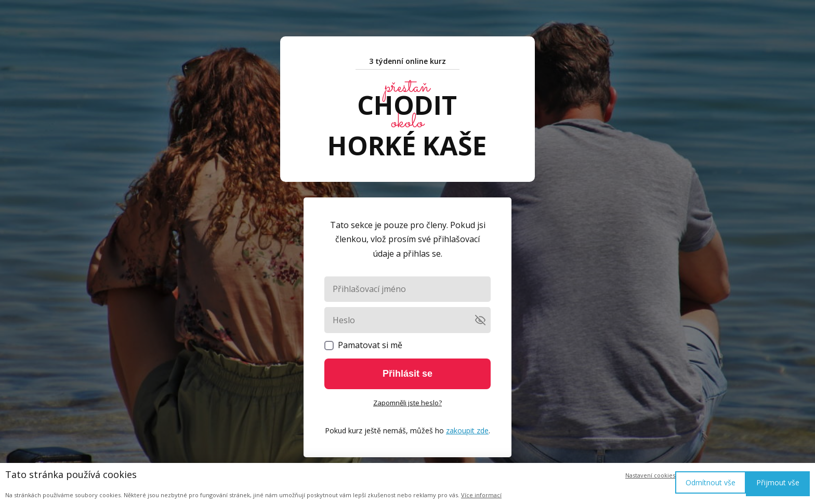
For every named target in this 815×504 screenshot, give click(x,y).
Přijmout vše (778, 482)
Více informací (481, 495)
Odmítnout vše (711, 482)
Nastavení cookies (650, 475)
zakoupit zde (467, 430)
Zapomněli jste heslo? (407, 403)
